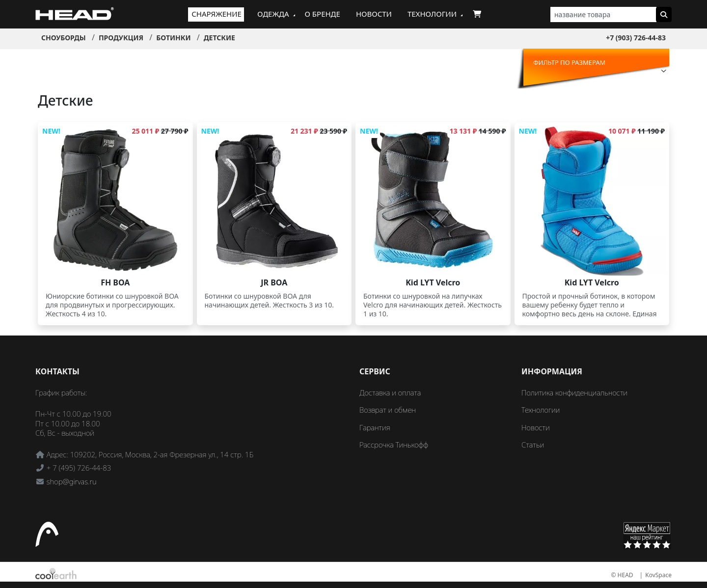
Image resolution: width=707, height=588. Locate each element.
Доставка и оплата (390, 392)
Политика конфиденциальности (574, 392)
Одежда (273, 14)
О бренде (323, 14)
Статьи (533, 445)
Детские (219, 38)
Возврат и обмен (388, 410)
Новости (374, 14)
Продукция (121, 38)
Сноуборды (64, 38)
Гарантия (375, 427)
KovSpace (658, 575)
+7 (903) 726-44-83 (636, 38)
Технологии (432, 14)
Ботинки (173, 38)
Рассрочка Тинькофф (394, 445)
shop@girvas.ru (72, 481)
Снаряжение (217, 14)
